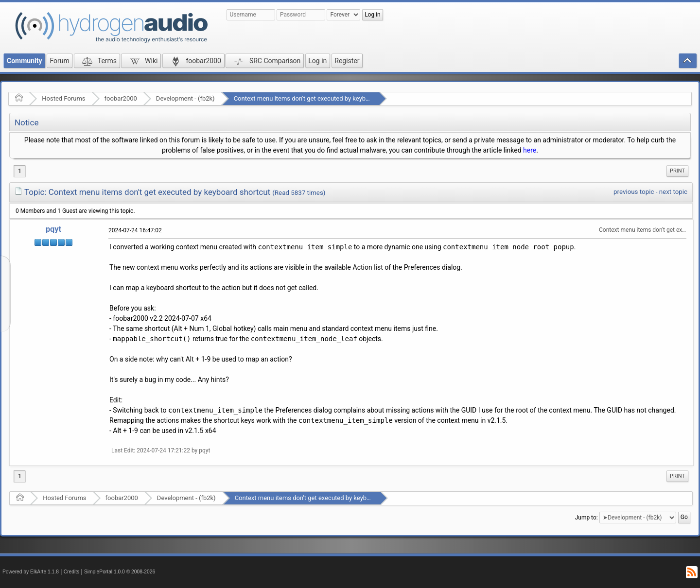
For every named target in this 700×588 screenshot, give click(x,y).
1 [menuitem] (20, 171)
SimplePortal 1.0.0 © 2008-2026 (120, 572)
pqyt (53, 229)
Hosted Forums (63, 98)
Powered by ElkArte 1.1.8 (31, 572)
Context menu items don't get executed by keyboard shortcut (319, 98)
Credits (72, 572)
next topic (673, 192)
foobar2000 (121, 98)
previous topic (634, 192)
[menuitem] (677, 171)
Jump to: (586, 518)
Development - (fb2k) (185, 98)
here (530, 150)
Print (677, 171)
